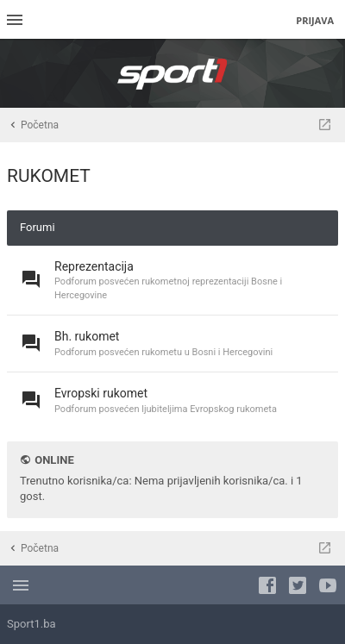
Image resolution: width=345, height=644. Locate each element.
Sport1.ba (31, 624)
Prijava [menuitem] (315, 20)
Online (54, 460)
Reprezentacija (94, 266)
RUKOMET (49, 176)
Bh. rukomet (87, 336)
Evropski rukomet (101, 393)
